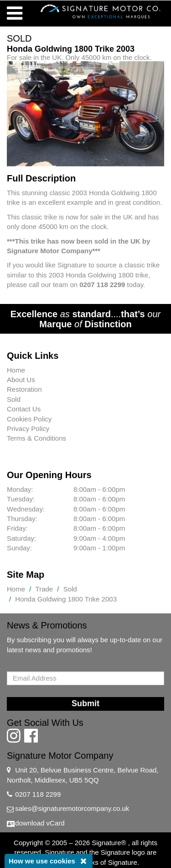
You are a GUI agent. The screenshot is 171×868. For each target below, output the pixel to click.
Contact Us (24, 409)
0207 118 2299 (38, 794)
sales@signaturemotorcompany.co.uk (72, 808)
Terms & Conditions (36, 438)
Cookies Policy (29, 419)
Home (16, 370)
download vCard (40, 823)
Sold (14, 399)
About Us (21, 380)
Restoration (24, 389)
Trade (44, 589)
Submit (85, 703)
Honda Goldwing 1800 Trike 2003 (66, 599)
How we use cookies (42, 861)
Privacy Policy (28, 429)
